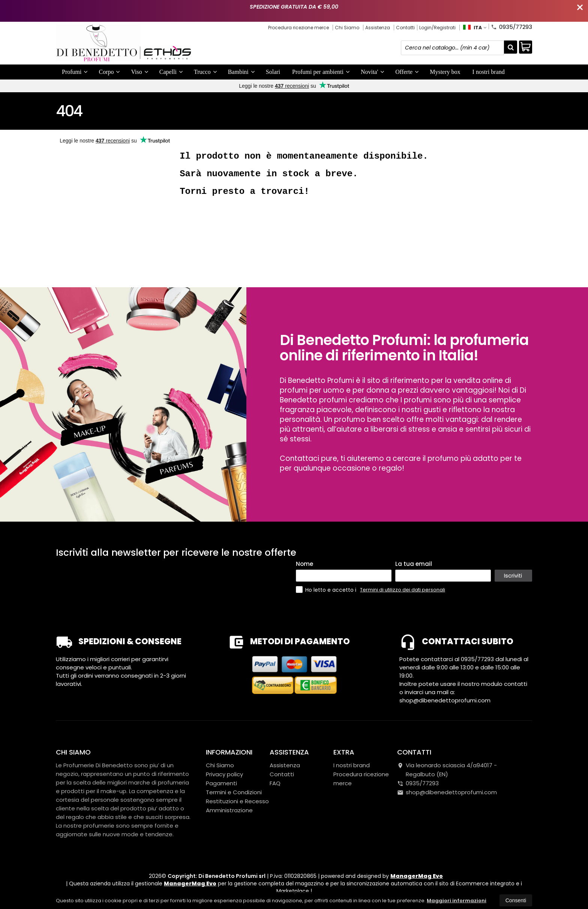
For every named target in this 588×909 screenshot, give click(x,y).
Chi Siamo (347, 28)
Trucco (205, 72)
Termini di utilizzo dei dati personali (403, 590)
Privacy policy (224, 774)
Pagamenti (221, 783)
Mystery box (445, 72)
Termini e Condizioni (234, 792)
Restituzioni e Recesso (237, 801)
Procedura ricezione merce (298, 28)
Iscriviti (513, 575)
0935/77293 (511, 26)
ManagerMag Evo (417, 876)
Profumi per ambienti (321, 72)
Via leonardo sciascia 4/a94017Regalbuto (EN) (447, 770)
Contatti (405, 28)
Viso (139, 72)
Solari (273, 72)
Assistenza (378, 28)
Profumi (75, 72)
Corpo (109, 72)
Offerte (407, 72)
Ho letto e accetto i (327, 590)
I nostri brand (489, 72)
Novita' (372, 72)
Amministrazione (229, 810)
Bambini (241, 72)
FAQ (275, 783)
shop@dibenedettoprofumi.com (447, 792)
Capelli (171, 72)
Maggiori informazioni (457, 901)
